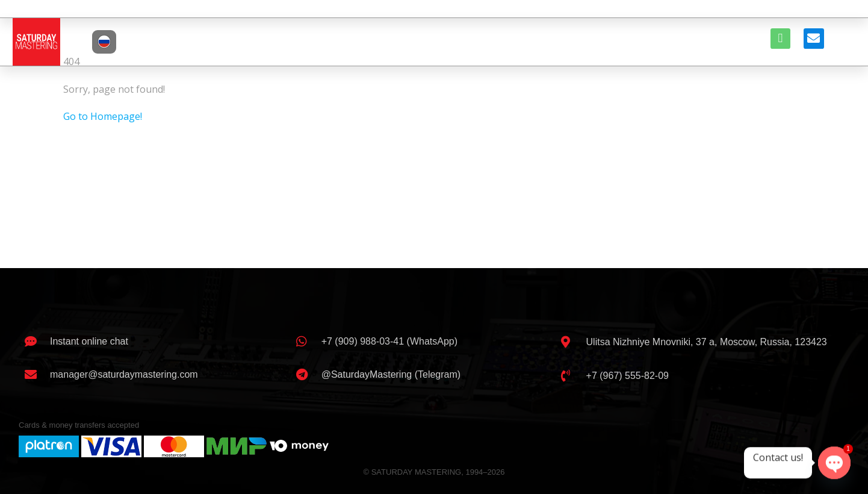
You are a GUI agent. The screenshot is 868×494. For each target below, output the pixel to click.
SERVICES (419, 41)
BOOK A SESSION (626, 41)
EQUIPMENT (543, 41)
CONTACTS (706, 41)
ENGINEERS (351, 41)
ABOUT (291, 41)
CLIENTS (478, 41)
